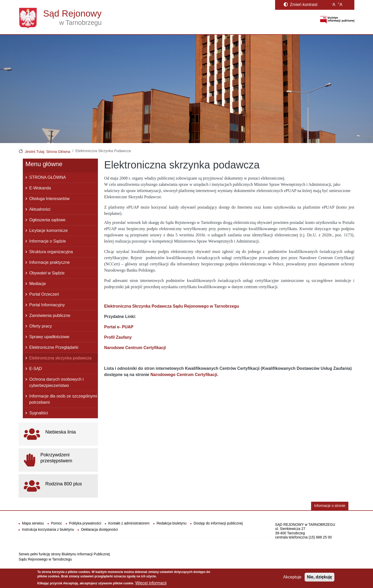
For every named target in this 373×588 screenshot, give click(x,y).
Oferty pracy (41, 326)
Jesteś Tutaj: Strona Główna (48, 152)
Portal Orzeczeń (44, 294)
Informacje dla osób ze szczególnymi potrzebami (63, 399)
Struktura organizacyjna (51, 252)
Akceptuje (292, 578)
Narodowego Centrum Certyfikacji (184, 375)
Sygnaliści (39, 413)
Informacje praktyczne (50, 262)
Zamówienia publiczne (50, 316)
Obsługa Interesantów (49, 199)
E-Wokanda (40, 188)
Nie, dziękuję (320, 578)
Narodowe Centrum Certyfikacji (135, 348)
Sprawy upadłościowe (49, 337)
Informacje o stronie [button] (330, 506)
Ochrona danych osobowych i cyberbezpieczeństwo (56, 382)
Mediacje (38, 284)
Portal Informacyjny (47, 305)
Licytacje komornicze (49, 231)
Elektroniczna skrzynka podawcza (60, 358)
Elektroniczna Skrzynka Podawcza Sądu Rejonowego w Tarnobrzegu (172, 306)
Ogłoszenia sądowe (47, 220)
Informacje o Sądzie (48, 241)
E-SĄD (36, 369)
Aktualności (40, 209)
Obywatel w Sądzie (47, 273)
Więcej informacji (151, 584)
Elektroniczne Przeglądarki (54, 347)
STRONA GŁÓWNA (48, 177)
